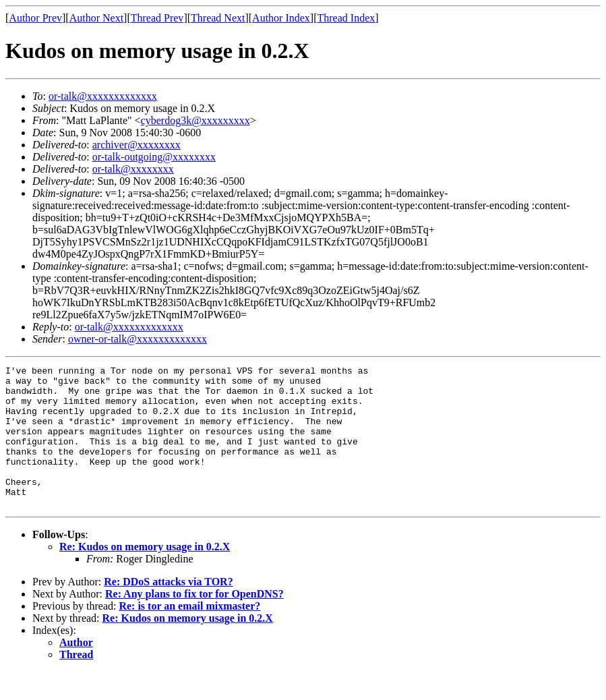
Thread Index (346, 18)
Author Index (281, 18)
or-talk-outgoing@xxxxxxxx (154, 157)
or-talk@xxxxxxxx (133, 169)
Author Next (96, 18)
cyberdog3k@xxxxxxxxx (195, 120)
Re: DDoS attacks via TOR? (168, 610)
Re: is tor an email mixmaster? (189, 634)
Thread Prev (157, 18)
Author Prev (35, 18)
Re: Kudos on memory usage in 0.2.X (145, 575)
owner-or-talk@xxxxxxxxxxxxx (138, 339)
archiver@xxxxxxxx (137, 145)
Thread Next (218, 18)
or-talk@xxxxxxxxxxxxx (103, 96)
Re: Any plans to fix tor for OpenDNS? (194, 622)
